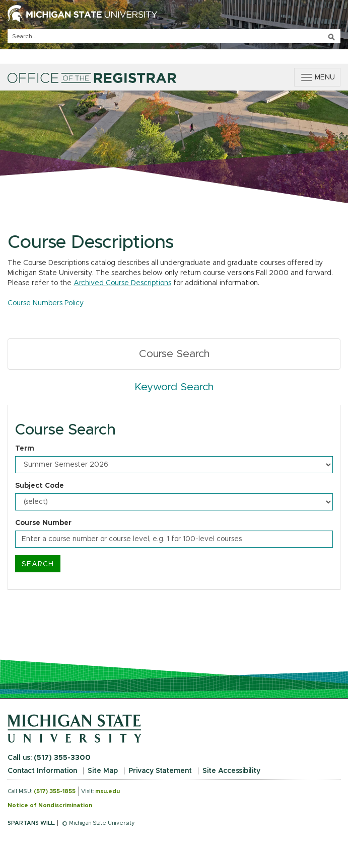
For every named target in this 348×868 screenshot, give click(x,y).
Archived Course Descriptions (122, 283)
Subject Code (40, 486)
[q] (174, 36)
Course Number (43, 523)
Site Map (103, 771)
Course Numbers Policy (46, 303)
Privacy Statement (160, 771)
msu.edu (108, 791)
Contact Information (42, 771)
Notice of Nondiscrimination (50, 805)
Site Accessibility (231, 771)
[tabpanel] (174, 497)
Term (25, 449)
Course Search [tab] (174, 354)
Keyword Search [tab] (174, 387)
